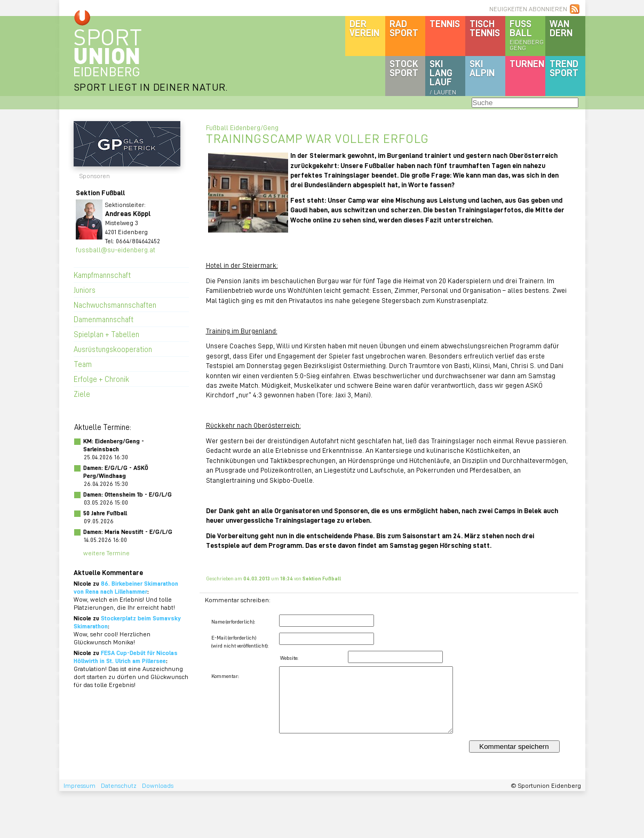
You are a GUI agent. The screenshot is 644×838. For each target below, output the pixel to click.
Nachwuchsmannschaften (115, 305)
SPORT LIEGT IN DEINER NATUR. (151, 87)
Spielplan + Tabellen (106, 334)
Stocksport (404, 68)
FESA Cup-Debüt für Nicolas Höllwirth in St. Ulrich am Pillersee (126, 657)
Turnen (527, 63)
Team (83, 364)
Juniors (85, 290)
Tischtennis (485, 28)
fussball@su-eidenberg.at (116, 249)
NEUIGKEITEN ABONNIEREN (528, 9)
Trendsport (564, 68)
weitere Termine (106, 553)
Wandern (561, 28)
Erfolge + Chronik (101, 379)
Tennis (445, 23)
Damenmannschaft (104, 319)
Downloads (158, 785)
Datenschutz (119, 785)
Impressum (79, 785)
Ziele (82, 394)
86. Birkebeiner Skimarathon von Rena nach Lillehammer (126, 587)
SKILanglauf (443, 77)
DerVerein (364, 28)
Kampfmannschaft (102, 275)
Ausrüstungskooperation (113, 349)
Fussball (527, 35)
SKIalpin (482, 68)
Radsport (404, 28)
